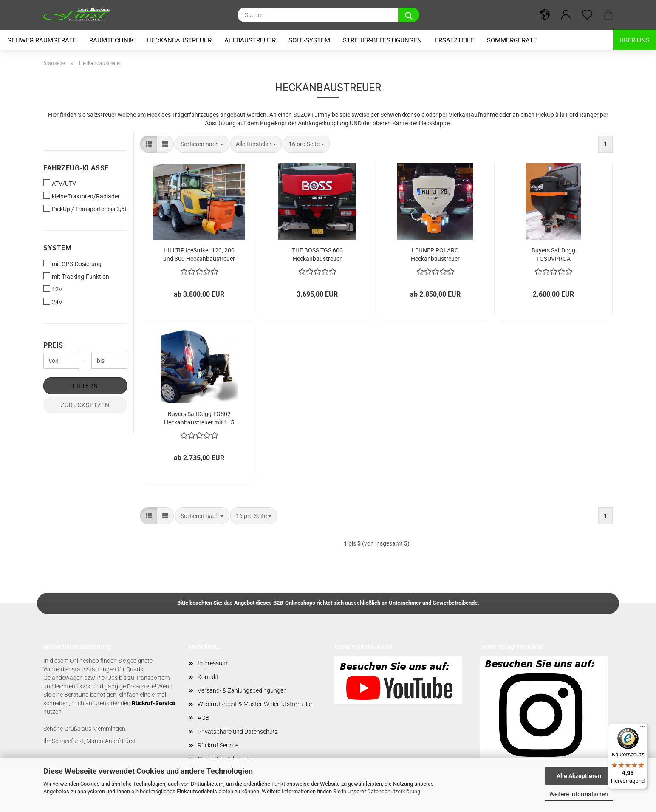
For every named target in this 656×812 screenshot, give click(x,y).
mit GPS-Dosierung (72, 263)
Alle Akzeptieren (579, 776)
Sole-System (309, 40)
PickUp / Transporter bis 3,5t (85, 209)
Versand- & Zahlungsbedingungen (242, 690)
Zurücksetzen (85, 405)
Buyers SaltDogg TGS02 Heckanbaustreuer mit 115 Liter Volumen (199, 417)
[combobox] (202, 144)
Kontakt (208, 677)
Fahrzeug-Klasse (76, 168)
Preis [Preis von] (53, 345)
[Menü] (642, 728)
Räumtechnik (112, 40)
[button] (545, 15)
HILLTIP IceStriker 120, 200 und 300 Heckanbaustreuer (199, 254)
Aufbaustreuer (250, 40)
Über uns (635, 40)
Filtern (85, 386)
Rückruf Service (218, 745)
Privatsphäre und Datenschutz (238, 732)
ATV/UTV (60, 183)
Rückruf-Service (154, 703)
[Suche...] (409, 15)
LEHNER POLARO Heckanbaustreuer (435, 254)
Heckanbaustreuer (179, 40)
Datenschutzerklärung (394, 791)
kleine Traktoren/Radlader (82, 196)
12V (53, 289)
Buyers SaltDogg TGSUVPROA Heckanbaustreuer (553, 254)
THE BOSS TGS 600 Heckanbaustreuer (317, 254)
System (57, 248)
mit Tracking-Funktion (76, 276)
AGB (204, 718)
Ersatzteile (454, 40)
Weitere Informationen (579, 794)
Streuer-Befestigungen (382, 40)
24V (53, 302)
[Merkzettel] (587, 15)
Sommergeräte (512, 40)
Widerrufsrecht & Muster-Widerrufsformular (255, 704)
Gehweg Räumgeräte (42, 40)
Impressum (212, 663)
